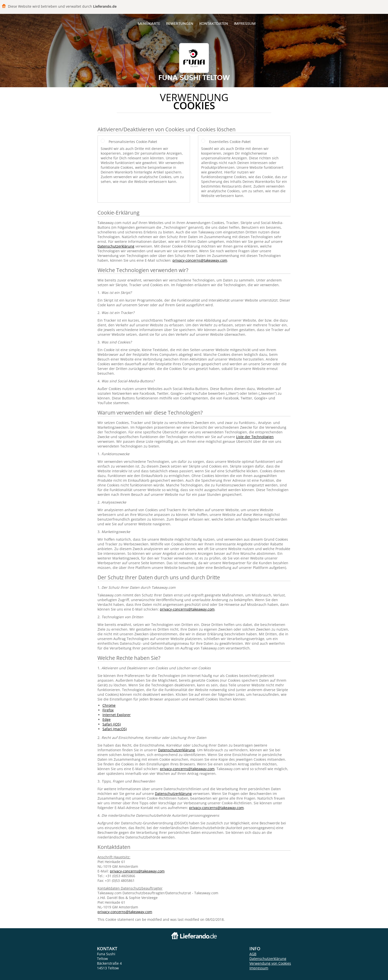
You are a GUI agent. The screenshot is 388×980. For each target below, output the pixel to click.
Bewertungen (180, 23)
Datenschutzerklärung (116, 246)
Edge (107, 719)
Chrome (109, 705)
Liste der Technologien (255, 437)
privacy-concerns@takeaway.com (200, 260)
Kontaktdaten (214, 23)
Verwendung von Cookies (270, 963)
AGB (253, 954)
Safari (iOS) (112, 724)
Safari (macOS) (115, 729)
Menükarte (149, 23)
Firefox (108, 710)
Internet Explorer (117, 715)
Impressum (245, 23)
